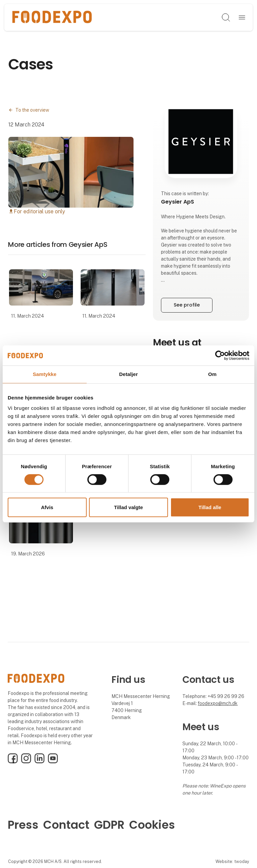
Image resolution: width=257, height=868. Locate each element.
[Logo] (52, 17)
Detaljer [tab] (128, 374)
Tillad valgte (128, 507)
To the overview (32, 110)
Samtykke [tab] (45, 374)
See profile (187, 305)
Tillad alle (210, 507)
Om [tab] (212, 374)
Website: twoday (232, 861)
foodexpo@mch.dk (218, 703)
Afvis (47, 507)
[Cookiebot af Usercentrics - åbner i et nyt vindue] (220, 356)
